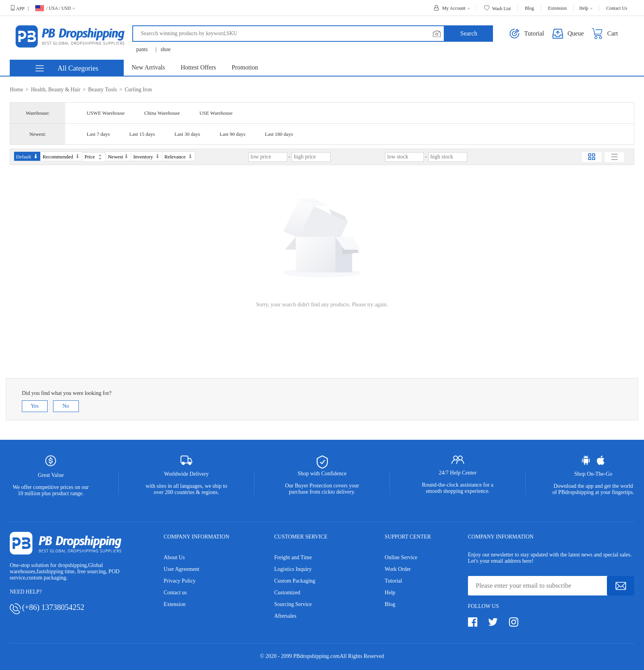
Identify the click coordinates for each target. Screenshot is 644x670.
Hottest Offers (198, 67)
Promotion (245, 67)
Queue (568, 34)
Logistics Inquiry (293, 569)
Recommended (61, 157)
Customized (287, 593)
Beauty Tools (103, 90)
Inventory (147, 157)
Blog (390, 604)
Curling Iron (139, 90)
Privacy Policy (180, 581)
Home (16, 90)
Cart (605, 34)
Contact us (175, 593)
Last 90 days (233, 134)
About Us (174, 557)
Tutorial (394, 581)
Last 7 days (98, 134)
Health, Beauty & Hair (56, 90)
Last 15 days (142, 134)
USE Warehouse (216, 113)
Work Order (398, 569)
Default (27, 157)
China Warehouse (162, 113)
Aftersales (285, 616)
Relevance (178, 157)
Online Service (401, 557)
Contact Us (617, 8)
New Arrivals (148, 67)
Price (93, 157)
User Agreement (181, 569)
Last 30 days (187, 134)
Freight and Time (293, 557)
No (66, 406)
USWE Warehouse (106, 113)
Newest (118, 157)
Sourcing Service (293, 604)
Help (390, 593)
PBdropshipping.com (317, 656)
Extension (174, 604)
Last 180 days (279, 134)
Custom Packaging (294, 581)
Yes (35, 406)
